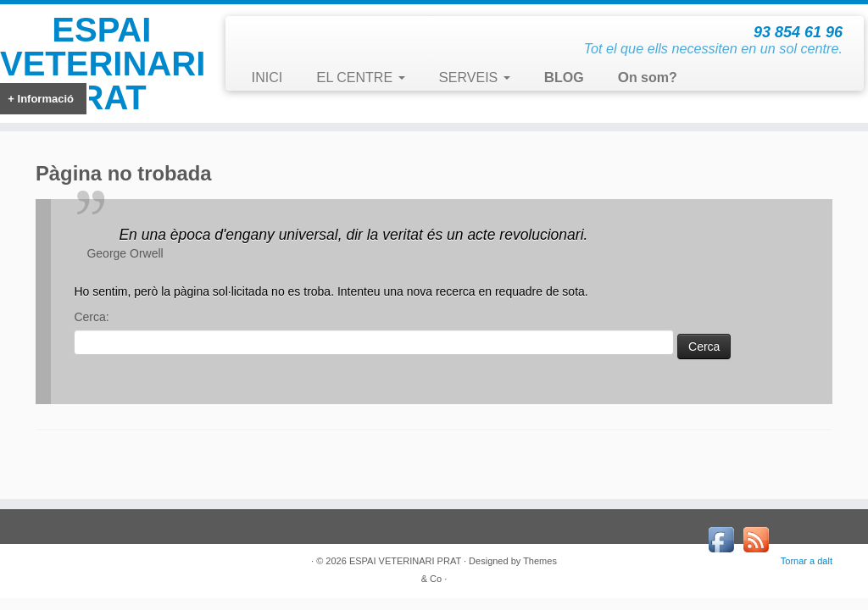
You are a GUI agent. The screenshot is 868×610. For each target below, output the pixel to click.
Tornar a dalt (807, 561)
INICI (267, 78)
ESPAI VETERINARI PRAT (102, 64)
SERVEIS (475, 78)
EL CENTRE (360, 78)
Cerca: (91, 317)
